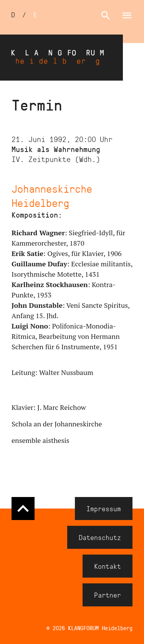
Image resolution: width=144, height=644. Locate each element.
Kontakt (108, 566)
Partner (108, 595)
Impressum (104, 509)
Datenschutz (100, 537)
